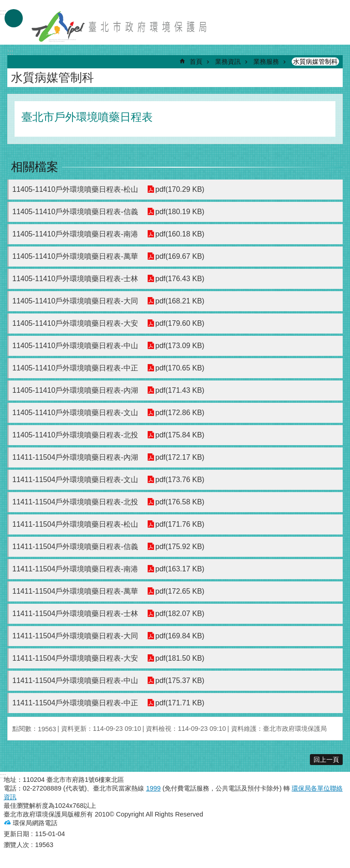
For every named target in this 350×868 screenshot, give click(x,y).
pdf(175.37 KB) (180, 681)
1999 (153, 788)
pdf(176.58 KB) (180, 502)
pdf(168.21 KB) (180, 301)
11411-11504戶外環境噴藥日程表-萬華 (75, 591)
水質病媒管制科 (315, 62)
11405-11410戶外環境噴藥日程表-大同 (75, 301)
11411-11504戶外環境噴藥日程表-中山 (75, 681)
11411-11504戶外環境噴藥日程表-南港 (75, 569)
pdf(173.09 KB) (180, 346)
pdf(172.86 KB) (180, 413)
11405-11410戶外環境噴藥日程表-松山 (75, 189)
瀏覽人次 (16, 845)
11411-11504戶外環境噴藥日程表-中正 (75, 703)
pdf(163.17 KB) (180, 569)
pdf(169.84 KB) (180, 636)
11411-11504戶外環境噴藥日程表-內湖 (75, 457)
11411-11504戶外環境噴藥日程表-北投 (75, 502)
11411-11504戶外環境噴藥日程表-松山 (75, 524)
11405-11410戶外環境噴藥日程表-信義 (75, 212)
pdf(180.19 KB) (180, 212)
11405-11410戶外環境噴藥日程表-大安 (75, 323)
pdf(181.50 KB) (180, 658)
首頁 (196, 62)
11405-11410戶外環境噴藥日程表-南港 (75, 234)
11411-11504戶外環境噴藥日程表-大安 (75, 658)
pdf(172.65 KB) (180, 591)
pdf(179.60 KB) (180, 323)
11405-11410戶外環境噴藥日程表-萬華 (75, 256)
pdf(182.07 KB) (180, 614)
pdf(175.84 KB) (180, 435)
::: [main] (10, 52)
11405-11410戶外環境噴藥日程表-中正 (75, 368)
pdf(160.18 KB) (180, 234)
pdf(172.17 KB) (180, 457)
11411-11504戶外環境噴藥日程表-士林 (75, 614)
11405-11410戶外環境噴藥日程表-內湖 (75, 390)
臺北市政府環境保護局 (120, 26)
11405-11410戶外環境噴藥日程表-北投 (75, 435)
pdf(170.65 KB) (180, 368)
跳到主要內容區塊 (5, 5)
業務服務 (266, 62)
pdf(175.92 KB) (180, 547)
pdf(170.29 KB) (180, 189)
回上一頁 (326, 760)
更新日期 (16, 834)
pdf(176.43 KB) (180, 279)
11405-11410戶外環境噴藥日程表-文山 (75, 413)
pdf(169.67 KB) (180, 256)
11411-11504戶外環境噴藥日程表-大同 (75, 636)
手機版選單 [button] (14, 18)
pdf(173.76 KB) (180, 480)
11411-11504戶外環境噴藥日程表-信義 (75, 547)
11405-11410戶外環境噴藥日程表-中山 (75, 346)
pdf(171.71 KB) (180, 703)
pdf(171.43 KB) (180, 390)
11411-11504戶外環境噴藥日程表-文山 (75, 480)
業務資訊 (228, 62)
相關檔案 (35, 167)
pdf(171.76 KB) (180, 524)
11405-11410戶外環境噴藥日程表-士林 (75, 279)
